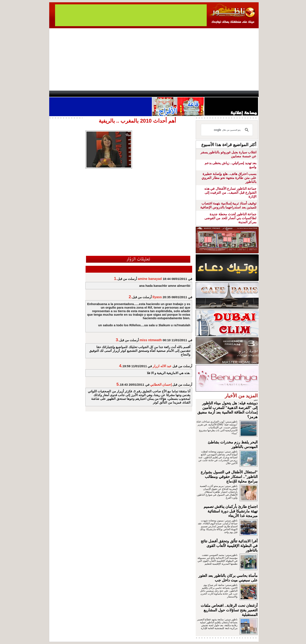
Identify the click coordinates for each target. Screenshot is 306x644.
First (249, 94)
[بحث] (227, 130)
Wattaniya (162, 94)
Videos (128, 94)
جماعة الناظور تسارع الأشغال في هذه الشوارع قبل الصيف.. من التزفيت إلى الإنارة (230, 193)
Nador (232, 94)
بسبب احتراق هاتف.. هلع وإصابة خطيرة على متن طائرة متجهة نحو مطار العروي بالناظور (229, 178)
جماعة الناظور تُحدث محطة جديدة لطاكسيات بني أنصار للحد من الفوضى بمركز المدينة (230, 218)
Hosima (195, 94)
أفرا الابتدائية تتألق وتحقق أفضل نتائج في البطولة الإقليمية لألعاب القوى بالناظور (229, 546)
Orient (178, 94)
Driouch (214, 94)
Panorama (107, 94)
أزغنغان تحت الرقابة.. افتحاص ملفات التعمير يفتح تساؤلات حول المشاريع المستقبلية (229, 610)
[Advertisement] (154, 59)
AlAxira (78, 94)
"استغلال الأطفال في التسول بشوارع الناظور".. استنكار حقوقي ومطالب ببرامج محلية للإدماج (229, 477)
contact (61, 94)
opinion (91, 94)
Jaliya (146, 94)
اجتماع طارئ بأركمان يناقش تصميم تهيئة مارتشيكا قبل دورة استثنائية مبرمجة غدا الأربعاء (231, 511)
